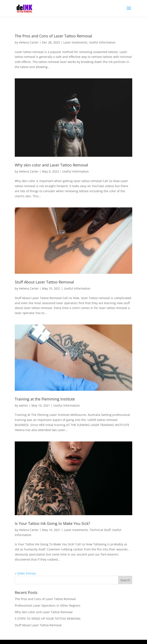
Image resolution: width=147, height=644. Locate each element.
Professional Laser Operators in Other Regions (48, 605)
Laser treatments (75, 42)
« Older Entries (25, 573)
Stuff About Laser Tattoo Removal (44, 282)
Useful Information (102, 42)
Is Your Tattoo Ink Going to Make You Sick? (52, 523)
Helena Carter (29, 42)
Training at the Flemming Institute (45, 399)
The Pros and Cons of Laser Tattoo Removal (53, 36)
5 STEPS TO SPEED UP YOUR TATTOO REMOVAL (48, 619)
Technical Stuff (100, 530)
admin (24, 405)
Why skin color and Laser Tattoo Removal (51, 165)
